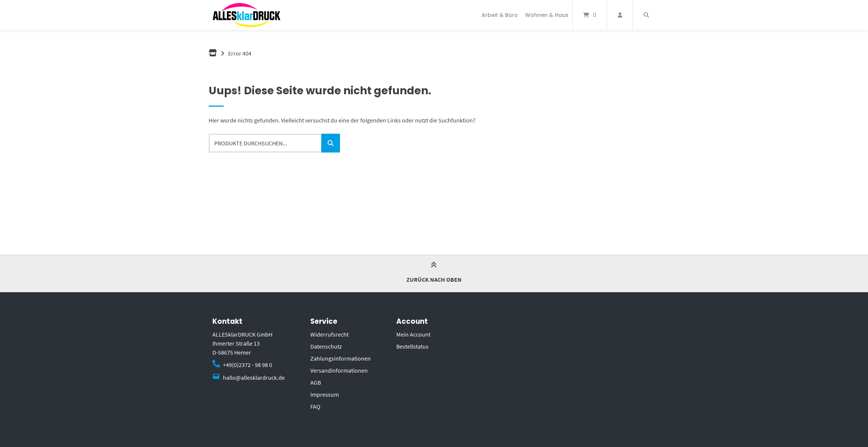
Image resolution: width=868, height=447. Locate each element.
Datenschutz (326, 346)
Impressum (325, 394)
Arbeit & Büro (500, 15)
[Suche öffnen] (646, 15)
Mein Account (413, 334)
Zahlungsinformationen (341, 358)
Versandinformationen (339, 370)
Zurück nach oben (434, 273)
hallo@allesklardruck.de (254, 378)
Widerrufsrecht (329, 334)
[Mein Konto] (620, 15)
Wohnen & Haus (547, 15)
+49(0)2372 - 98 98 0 (247, 365)
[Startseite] (247, 15)
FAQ (315, 406)
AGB (316, 382)
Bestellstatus (412, 346)
